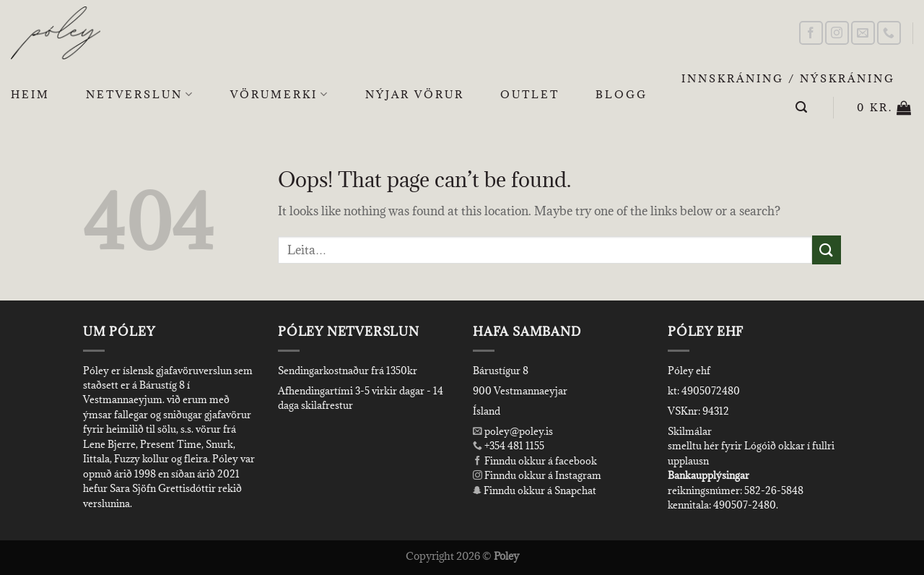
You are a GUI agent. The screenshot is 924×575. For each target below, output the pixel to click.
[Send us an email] (863, 33)
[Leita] (802, 107)
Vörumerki (280, 95)
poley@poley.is (513, 431)
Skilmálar (690, 431)
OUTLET (530, 94)
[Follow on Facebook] (811, 33)
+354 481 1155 (513, 446)
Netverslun (140, 95)
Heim (30, 94)
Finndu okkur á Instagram (537, 475)
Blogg (622, 94)
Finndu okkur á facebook (535, 461)
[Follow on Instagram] (837, 33)
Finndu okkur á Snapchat (535, 490)
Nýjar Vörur (415, 94)
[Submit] (827, 250)
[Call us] (889, 33)
